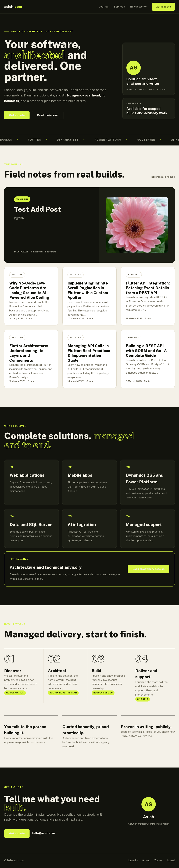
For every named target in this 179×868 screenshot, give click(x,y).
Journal (104, 7)
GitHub (146, 860)
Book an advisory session (148, 569)
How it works (138, 7)
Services (119, 7)
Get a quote (163, 7)
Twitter (158, 860)
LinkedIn (133, 860)
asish (13, 7)
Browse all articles (163, 177)
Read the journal (48, 115)
